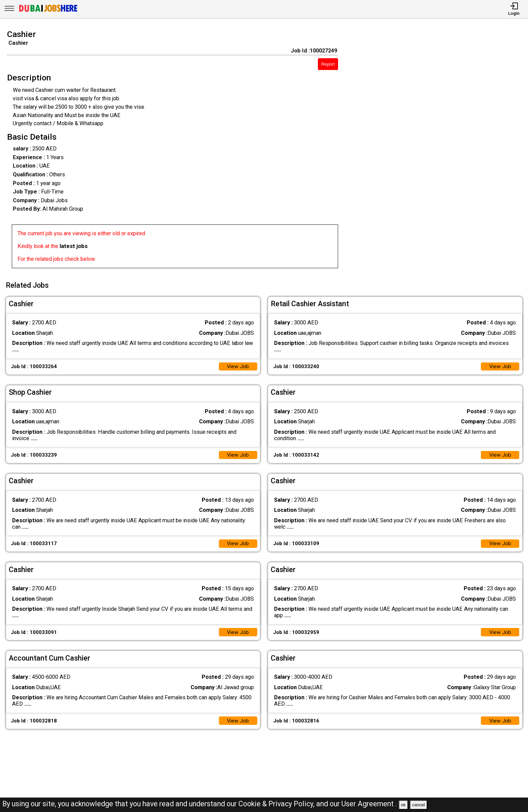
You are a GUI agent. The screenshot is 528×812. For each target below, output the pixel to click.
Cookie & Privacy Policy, (277, 804)
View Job (238, 365)
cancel (418, 805)
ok (403, 805)
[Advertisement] (440, 151)
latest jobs (74, 246)
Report (328, 64)
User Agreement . (369, 804)
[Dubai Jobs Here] (48, 12)
